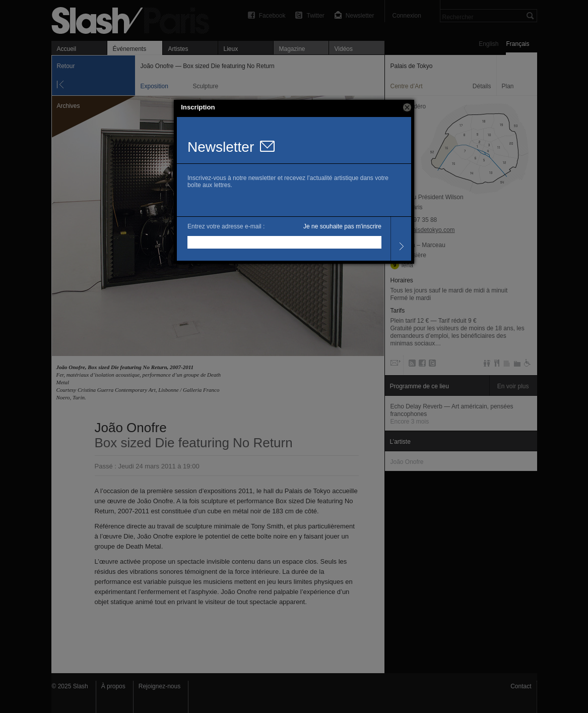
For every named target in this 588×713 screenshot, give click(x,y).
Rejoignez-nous (159, 686)
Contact (521, 686)
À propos (113, 686)
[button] (407, 107)
